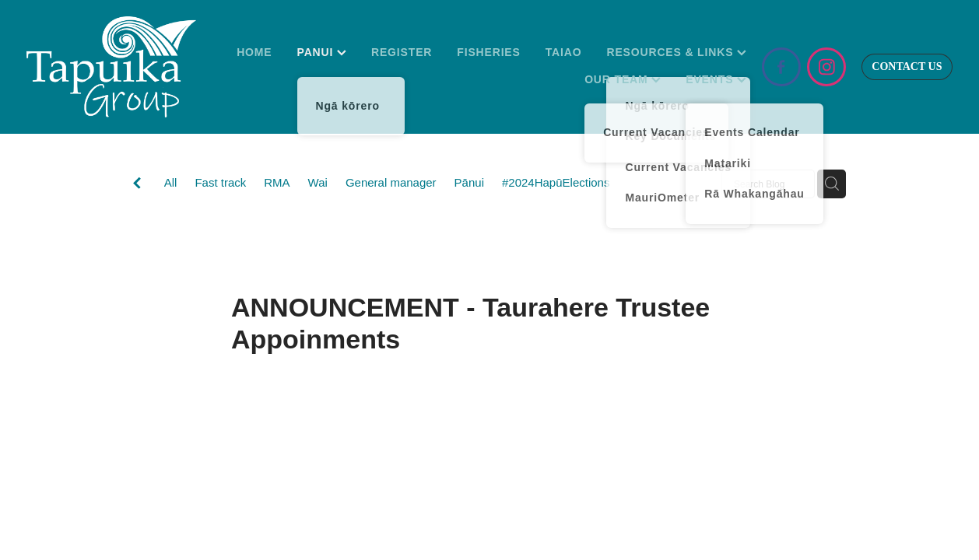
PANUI (322, 52)
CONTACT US (907, 66)
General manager (391, 182)
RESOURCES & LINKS (676, 52)
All (171, 182)
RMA (277, 182)
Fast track (220, 182)
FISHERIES (488, 52)
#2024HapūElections (556, 182)
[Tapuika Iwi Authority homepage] (119, 67)
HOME (254, 52)
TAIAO (564, 52)
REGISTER (402, 52)
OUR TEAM (623, 79)
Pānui (469, 182)
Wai (318, 182)
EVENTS (716, 79)
